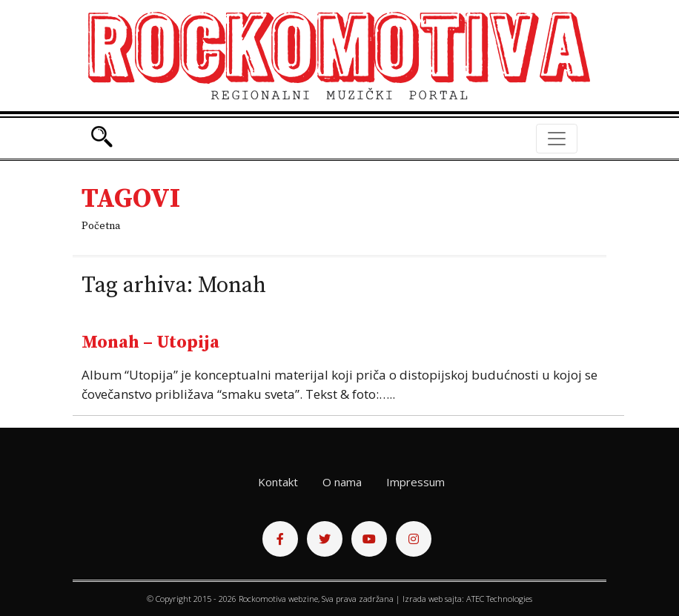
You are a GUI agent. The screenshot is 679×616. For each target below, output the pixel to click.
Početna (101, 226)
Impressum (415, 482)
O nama (342, 482)
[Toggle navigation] (557, 139)
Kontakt (278, 482)
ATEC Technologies (499, 599)
